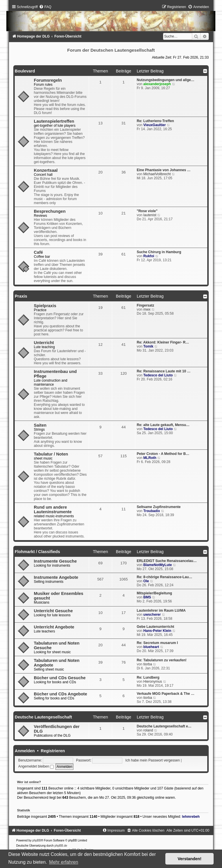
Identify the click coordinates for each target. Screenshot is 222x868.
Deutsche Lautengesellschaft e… (164, 726)
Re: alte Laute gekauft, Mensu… (163, 425)
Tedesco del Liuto (158, 375)
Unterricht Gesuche (53, 611)
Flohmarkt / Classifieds (37, 552)
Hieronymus (153, 682)
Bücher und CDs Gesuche (60, 678)
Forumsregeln (48, 80)
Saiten (40, 425)
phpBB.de (61, 846)
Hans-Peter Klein (157, 631)
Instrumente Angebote (56, 577)
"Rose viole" (147, 211)
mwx (147, 309)
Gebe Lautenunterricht (156, 627)
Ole (146, 581)
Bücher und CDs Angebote (60, 694)
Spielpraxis (45, 306)
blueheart (151, 647)
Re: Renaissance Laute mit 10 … (164, 371)
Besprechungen (50, 211)
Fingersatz (145, 305)
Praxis (21, 296)
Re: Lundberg (148, 677)
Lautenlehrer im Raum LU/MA (161, 611)
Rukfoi (149, 256)
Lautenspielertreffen (54, 121)
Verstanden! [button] (190, 859)
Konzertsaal (46, 170)
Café (38, 252)
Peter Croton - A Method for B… (163, 454)
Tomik (148, 346)
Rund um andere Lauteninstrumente (53, 509)
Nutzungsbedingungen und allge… (166, 80)
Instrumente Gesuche (55, 561)
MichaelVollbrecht (157, 174)
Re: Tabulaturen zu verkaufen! (162, 660)
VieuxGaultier (155, 125)
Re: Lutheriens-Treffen (155, 121)
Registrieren (53, 751)
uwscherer (152, 615)
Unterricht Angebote (54, 627)
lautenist (150, 215)
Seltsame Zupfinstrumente (159, 507)
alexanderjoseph (157, 84)
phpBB (37, 840)
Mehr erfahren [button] (64, 862)
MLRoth (150, 458)
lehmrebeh (191, 817)
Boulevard (25, 71)
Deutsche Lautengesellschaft (43, 717)
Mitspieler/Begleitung (154, 593)
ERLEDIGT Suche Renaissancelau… (167, 561)
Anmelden (25, 751)
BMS (147, 597)
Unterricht (44, 343)
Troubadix (152, 511)
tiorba (148, 664)
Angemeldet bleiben (36, 766)
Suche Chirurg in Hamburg (159, 252)
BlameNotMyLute (158, 565)
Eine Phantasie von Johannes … (164, 170)
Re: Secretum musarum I (157, 643)
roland (148, 730)
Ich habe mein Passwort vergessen (153, 760)
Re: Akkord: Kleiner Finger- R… (163, 342)
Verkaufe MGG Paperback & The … (166, 694)
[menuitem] (45, 7)
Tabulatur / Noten (51, 454)
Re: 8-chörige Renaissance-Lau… (164, 577)
